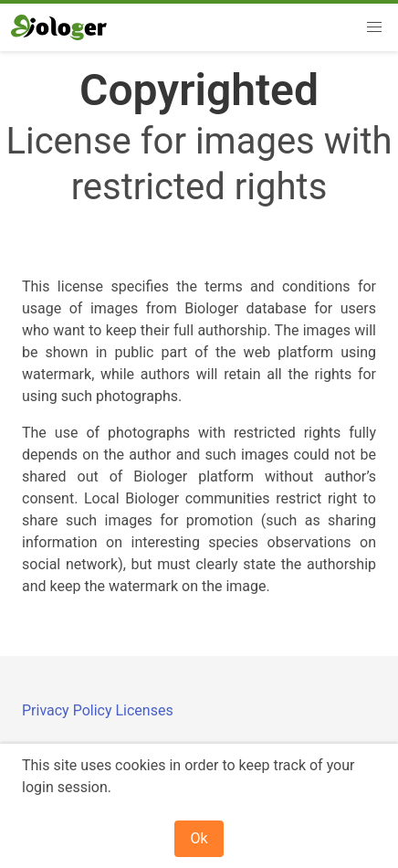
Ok (199, 838)
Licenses (144, 710)
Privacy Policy (68, 710)
